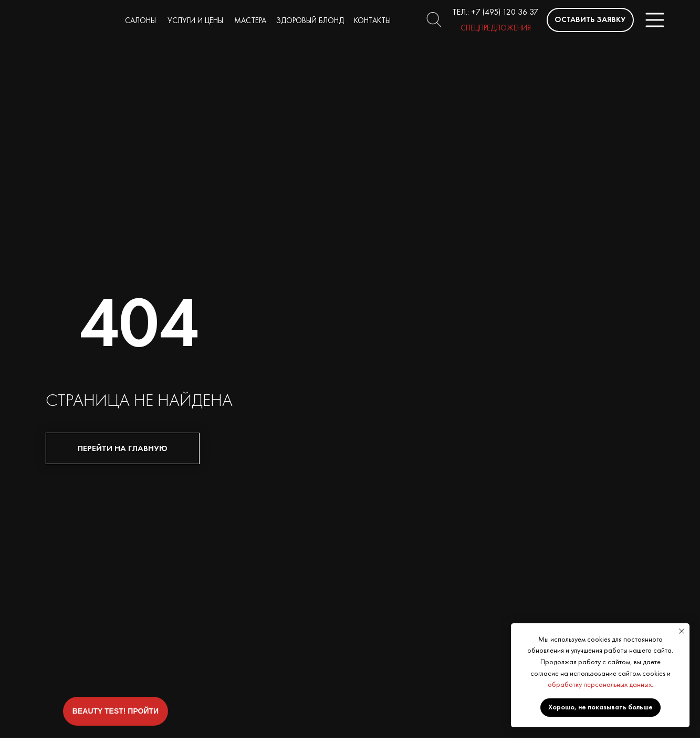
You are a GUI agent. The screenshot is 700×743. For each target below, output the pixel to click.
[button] (590, 20)
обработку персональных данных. (600, 684)
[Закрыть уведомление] (682, 631)
